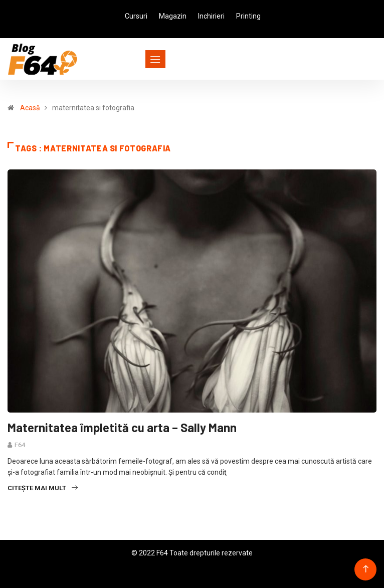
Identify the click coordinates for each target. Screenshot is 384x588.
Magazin (173, 16)
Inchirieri (211, 16)
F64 (20, 445)
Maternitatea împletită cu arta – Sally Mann (122, 427)
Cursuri (136, 16)
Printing (248, 16)
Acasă (30, 108)
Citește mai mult (43, 488)
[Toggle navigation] (137, 59)
